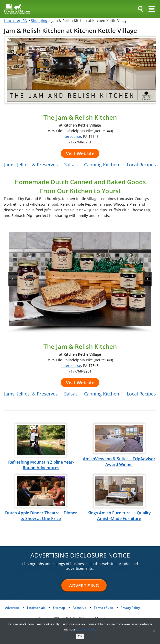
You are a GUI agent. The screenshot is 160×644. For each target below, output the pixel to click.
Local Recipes (141, 165)
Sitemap (59, 608)
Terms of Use (103, 608)
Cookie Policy (86, 629)
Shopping (39, 21)
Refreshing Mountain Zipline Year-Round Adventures (41, 465)
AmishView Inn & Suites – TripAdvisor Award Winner (119, 462)
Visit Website (80, 153)
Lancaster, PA (15, 21)
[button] (80, 279)
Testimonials (36, 608)
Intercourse (71, 136)
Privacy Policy (130, 608)
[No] (154, 631)
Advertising (84, 586)
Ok (80, 636)
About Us (79, 608)
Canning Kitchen (102, 165)
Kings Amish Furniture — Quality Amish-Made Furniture (119, 516)
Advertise (12, 608)
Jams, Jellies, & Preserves (31, 165)
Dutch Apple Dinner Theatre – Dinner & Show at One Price (41, 516)
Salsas (71, 165)
